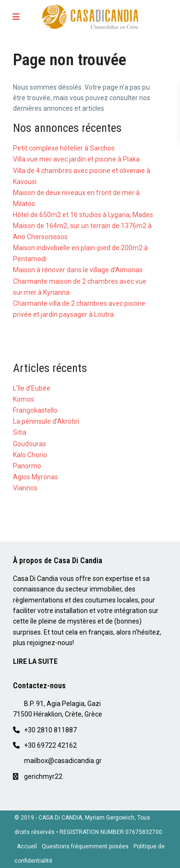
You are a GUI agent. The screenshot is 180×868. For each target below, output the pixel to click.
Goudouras (30, 444)
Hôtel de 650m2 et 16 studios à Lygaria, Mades (83, 215)
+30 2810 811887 (50, 730)
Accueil (27, 846)
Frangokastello (35, 410)
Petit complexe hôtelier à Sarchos (64, 148)
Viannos (25, 488)
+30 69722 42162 (50, 745)
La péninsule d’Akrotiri (46, 421)
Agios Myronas (36, 477)
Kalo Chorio (30, 455)
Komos (24, 399)
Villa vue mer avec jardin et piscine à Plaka (76, 159)
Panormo (27, 466)
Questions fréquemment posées (85, 846)
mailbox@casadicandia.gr (63, 761)
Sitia (20, 432)
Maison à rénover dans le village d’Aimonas (78, 270)
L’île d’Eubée (32, 388)
